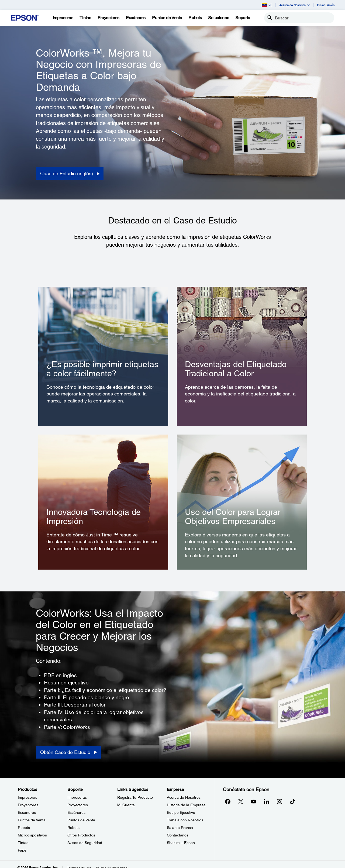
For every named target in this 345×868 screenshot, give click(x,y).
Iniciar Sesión (326, 5)
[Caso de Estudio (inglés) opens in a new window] (70, 174)
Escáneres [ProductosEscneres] (27, 812)
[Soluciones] (218, 18)
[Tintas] (85, 18)
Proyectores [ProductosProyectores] (28, 805)
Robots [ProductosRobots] (24, 828)
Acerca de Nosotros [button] (295, 5)
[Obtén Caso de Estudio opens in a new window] (68, 752)
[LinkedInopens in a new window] (267, 801)
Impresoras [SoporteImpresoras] (77, 797)
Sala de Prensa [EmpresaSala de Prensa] (180, 828)
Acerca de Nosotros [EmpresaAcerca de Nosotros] (184, 797)
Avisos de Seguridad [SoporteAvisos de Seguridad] (85, 843)
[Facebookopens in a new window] (228, 801)
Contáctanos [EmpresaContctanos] (178, 835)
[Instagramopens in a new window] (280, 801)
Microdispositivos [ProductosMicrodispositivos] (32, 835)
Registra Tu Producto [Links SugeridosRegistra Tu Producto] (135, 797)
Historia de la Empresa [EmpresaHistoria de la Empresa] (186, 805)
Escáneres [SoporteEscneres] (76, 812)
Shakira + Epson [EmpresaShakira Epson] (181, 843)
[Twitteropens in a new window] (241, 801)
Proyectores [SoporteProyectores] (78, 805)
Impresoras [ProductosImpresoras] (27, 797)
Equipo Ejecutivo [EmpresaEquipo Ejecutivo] (181, 812)
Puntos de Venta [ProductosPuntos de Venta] (32, 820)
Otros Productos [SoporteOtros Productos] (81, 835)
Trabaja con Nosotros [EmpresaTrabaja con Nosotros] (185, 820)
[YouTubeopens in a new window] (254, 801)
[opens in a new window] (292, 801)
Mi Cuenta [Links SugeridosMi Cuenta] (126, 805)
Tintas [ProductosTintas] (23, 843)
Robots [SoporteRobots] (73, 828)
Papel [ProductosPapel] (23, 850)
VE (267, 5)
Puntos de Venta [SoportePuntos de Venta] (81, 820)
